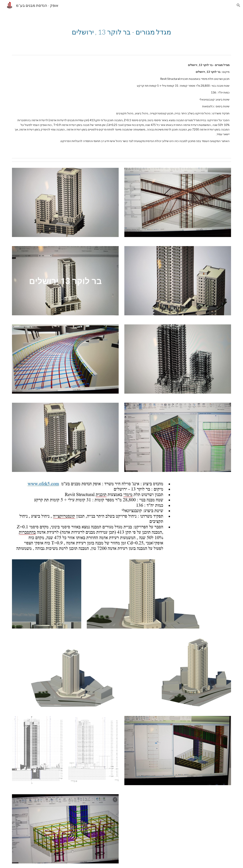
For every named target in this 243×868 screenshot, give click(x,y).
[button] (238, 5)
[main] (121, 32)
